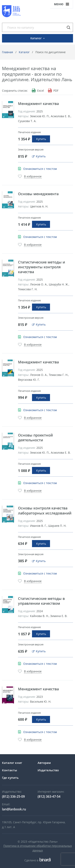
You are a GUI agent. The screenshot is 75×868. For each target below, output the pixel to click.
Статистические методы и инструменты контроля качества (41, 267)
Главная (7, 52)
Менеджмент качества (38, 104)
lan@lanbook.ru (14, 809)
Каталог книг (12, 763)
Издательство (48, 770)
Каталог (24, 52)
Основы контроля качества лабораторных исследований (45, 510)
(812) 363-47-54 (49, 796)
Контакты (9, 770)
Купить (41, 139)
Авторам (44, 763)
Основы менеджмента (38, 194)
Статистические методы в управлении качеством (41, 601)
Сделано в (37, 860)
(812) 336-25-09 (13, 796)
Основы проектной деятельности (35, 438)
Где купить (10, 778)
